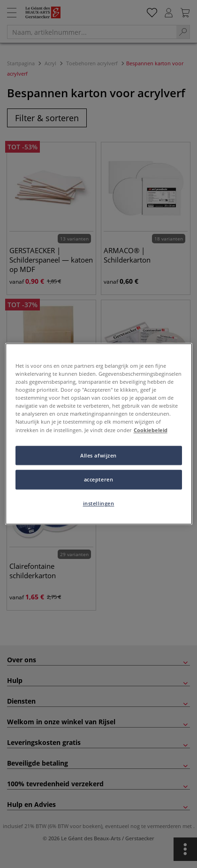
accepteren (99, 480)
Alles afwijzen (98, 455)
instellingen (99, 504)
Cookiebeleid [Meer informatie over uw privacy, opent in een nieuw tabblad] (151, 430)
